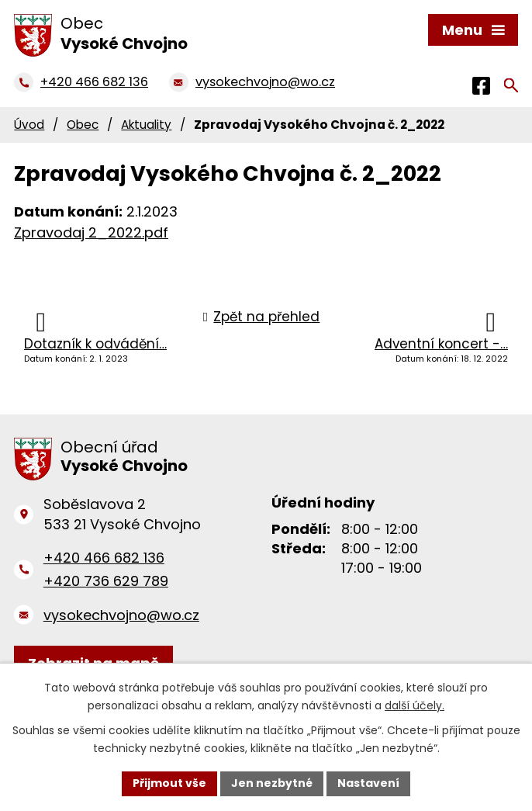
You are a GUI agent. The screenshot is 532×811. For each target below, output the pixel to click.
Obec (83, 125)
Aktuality (146, 125)
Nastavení (368, 783)
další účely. (415, 705)
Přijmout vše (169, 783)
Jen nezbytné (272, 783)
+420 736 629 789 (106, 581)
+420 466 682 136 (104, 558)
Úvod (29, 125)
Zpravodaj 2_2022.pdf (91, 232)
